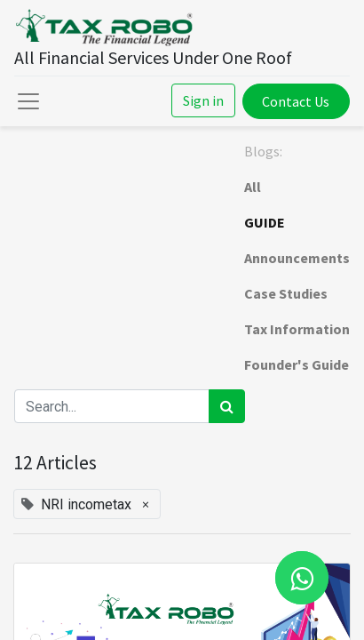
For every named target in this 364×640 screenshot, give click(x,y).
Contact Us (296, 101)
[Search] (227, 406)
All (253, 187)
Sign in (203, 100)
